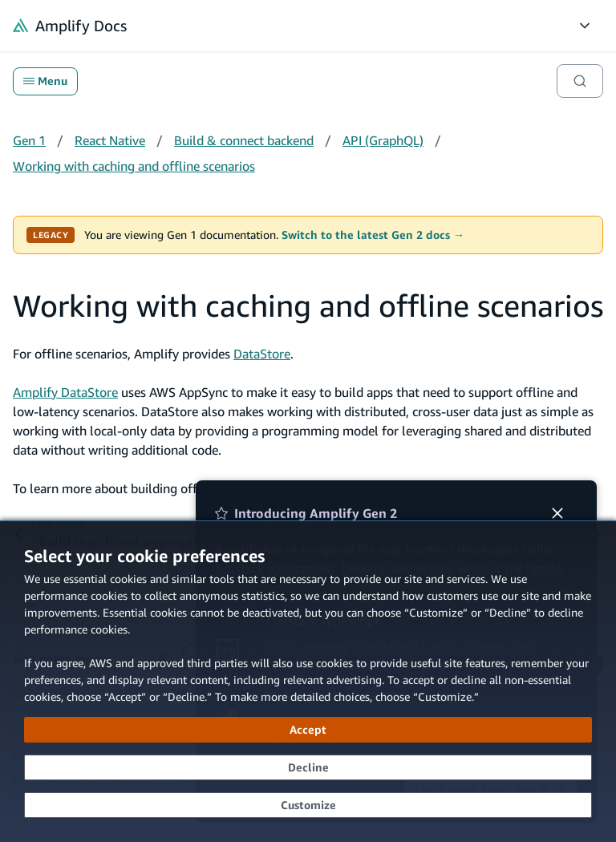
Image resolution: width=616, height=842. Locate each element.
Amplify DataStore (65, 392)
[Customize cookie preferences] (308, 805)
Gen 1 (29, 140)
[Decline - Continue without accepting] (308, 767)
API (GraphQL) (383, 140)
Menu (45, 81)
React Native (110, 140)
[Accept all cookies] (308, 730)
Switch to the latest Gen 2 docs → (373, 235)
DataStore (262, 354)
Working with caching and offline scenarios (134, 166)
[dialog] (308, 681)
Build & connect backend (244, 140)
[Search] (580, 81)
